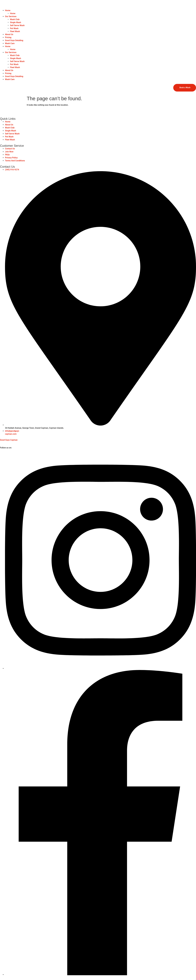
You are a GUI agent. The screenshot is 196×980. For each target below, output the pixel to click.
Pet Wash (14, 28)
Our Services (11, 16)
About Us (9, 34)
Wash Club (15, 19)
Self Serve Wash (17, 25)
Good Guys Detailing (14, 40)
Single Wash (15, 22)
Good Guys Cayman (9, 440)
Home (8, 10)
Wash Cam (10, 43)
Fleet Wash (15, 31)
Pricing (8, 37)
